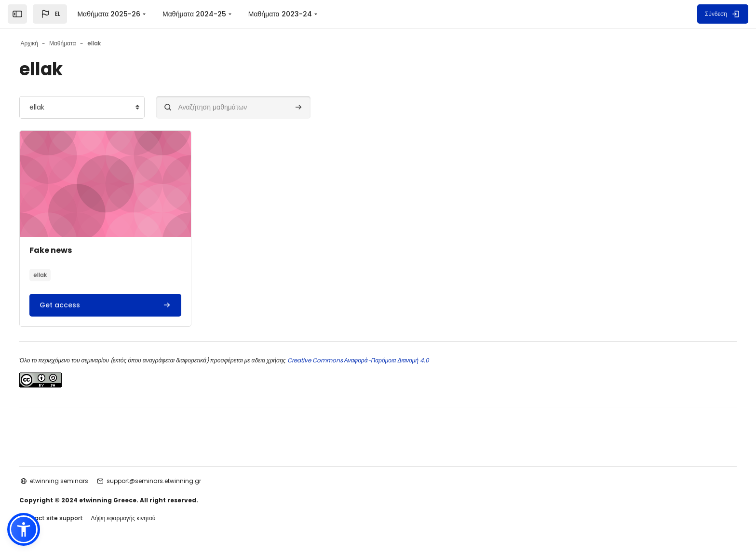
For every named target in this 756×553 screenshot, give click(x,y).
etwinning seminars (78, 481)
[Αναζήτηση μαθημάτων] (253, 107)
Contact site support (70, 518)
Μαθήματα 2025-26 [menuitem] (109, 14)
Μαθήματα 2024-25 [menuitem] (194, 14)
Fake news (70, 250)
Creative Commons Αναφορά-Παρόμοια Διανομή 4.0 (376, 360)
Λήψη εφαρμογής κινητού (142, 518)
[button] (50, 14)
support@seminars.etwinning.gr (173, 481)
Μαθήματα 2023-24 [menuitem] (280, 14)
